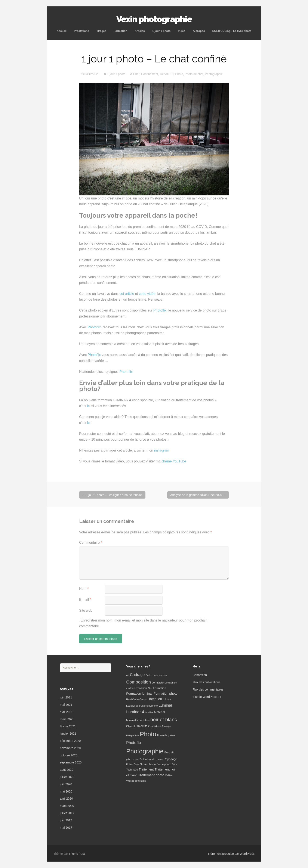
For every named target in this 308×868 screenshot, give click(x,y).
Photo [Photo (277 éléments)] (148, 734)
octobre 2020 (69, 755)
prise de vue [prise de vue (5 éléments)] (132, 759)
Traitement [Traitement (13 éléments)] (146, 769)
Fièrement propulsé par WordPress (231, 854)
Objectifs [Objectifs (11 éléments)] (142, 726)
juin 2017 (66, 820)
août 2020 (67, 770)
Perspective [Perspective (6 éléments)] (133, 735)
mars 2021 (67, 719)
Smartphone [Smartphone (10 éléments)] (148, 764)
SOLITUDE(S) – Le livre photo (232, 31)
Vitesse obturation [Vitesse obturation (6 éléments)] (136, 781)
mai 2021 (66, 705)
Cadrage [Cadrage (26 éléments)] (137, 675)
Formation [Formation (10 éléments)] (159, 688)
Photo (179, 74)
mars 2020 (67, 806)
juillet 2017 (67, 813)
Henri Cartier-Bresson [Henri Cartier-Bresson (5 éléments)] (137, 699)
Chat (136, 74)
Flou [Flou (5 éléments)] (150, 688)
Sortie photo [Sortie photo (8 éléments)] (164, 764)
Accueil (62, 31)
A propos (199, 31)
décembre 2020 (70, 741)
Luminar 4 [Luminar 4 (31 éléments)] (135, 712)
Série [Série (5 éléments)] (175, 764)
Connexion (200, 675)
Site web (86, 610)
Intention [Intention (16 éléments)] (155, 699)
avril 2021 (66, 712)
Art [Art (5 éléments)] (128, 675)
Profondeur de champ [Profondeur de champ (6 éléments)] (151, 759)
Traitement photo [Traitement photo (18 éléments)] (151, 775)
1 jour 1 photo (161, 31)
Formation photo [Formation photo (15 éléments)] (166, 693)
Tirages (101, 31)
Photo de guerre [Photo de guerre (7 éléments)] (166, 735)
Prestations (81, 31)
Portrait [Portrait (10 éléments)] (169, 752)
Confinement (150, 74)
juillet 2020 (67, 777)
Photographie (214, 74)
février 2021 (68, 726)
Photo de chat (194, 74)
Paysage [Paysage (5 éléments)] (166, 726)
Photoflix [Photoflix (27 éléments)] (134, 743)
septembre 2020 (71, 762)
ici (89, 406)
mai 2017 (66, 828)
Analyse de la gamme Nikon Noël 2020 (198, 495)
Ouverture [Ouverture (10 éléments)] (155, 726)
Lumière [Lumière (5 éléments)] (149, 712)
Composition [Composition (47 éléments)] (138, 682)
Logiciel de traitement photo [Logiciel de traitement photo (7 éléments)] (142, 706)
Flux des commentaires (208, 689)
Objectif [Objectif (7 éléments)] (131, 726)
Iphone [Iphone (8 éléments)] (167, 699)
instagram (161, 450)
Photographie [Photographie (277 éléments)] (145, 751)
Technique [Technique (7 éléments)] (132, 770)
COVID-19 (167, 74)
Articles (140, 31)
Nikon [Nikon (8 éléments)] (146, 720)
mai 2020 (66, 791)
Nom (84, 589)
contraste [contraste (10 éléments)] (158, 683)
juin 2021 (66, 697)
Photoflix (160, 310)
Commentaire (91, 542)
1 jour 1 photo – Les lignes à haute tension (112, 495)
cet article (127, 294)
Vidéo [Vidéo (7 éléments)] (168, 775)
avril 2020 (66, 799)
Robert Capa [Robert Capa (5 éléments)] (133, 764)
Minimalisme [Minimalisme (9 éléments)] (134, 720)
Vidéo (182, 31)
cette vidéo (147, 294)
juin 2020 (66, 784)
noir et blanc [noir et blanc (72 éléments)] (164, 719)
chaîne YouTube (174, 461)
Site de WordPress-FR (207, 697)
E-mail (85, 600)
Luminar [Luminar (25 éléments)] (165, 705)
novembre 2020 (70, 748)
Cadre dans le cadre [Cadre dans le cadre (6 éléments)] (156, 675)
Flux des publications (207, 682)
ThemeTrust (77, 854)
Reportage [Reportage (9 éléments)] (170, 759)
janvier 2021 (68, 734)
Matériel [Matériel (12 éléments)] (159, 712)
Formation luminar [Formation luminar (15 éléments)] (139, 693)
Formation (120, 31)
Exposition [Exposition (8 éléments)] (141, 688)
